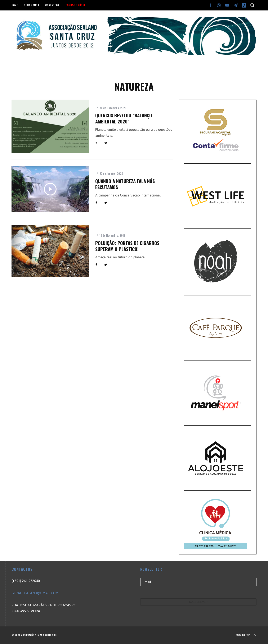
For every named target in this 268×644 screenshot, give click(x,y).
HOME (15, 5)
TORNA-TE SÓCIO (75, 5)
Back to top (246, 635)
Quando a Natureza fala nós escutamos (125, 184)
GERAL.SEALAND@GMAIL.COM (35, 593)
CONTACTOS (52, 5)
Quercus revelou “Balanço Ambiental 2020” (124, 118)
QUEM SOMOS (31, 5)
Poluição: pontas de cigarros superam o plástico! (127, 246)
